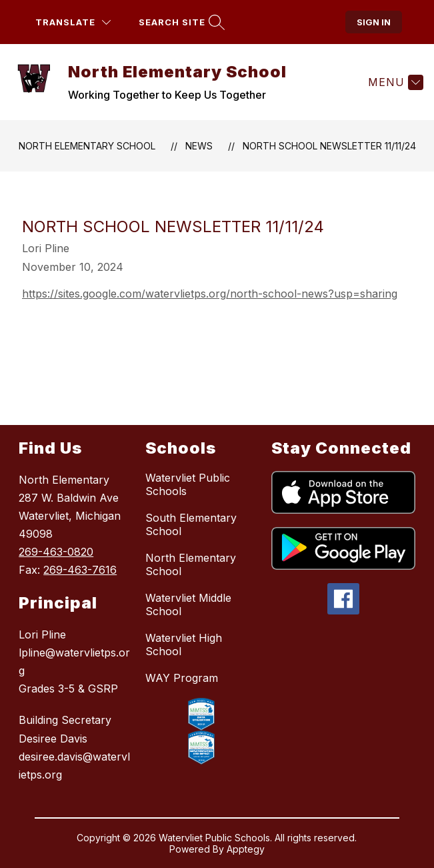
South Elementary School (191, 524)
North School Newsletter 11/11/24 (329, 146)
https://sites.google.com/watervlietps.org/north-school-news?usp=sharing (210, 294)
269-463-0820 (56, 552)
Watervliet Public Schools (188, 484)
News (199, 146)
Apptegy (246, 849)
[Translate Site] (73, 22)
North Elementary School (87, 146)
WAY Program (182, 678)
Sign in (374, 22)
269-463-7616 (80, 570)
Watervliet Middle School (188, 604)
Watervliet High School (184, 644)
